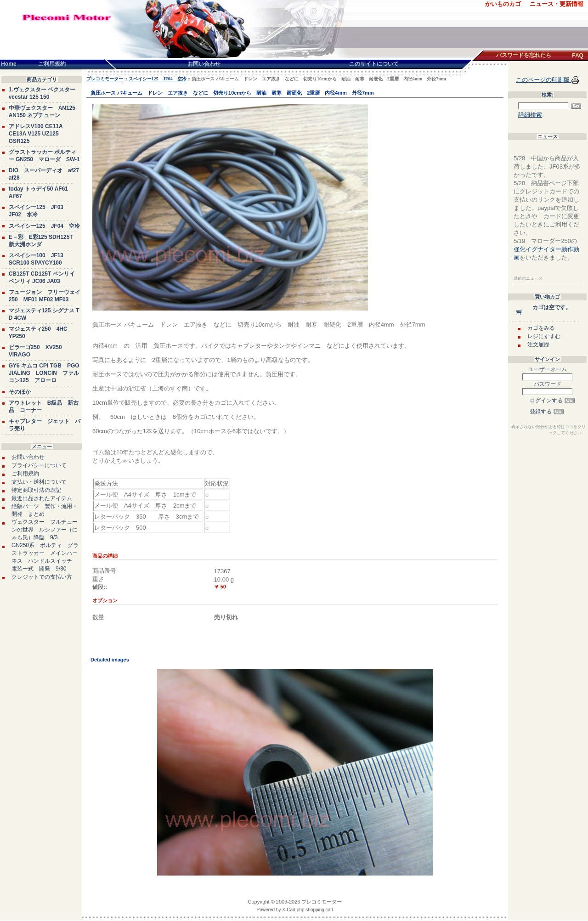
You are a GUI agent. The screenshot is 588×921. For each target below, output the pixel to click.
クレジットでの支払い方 (42, 577)
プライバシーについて (39, 465)
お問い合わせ (28, 457)
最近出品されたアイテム (42, 498)
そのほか (20, 392)
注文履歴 (538, 345)
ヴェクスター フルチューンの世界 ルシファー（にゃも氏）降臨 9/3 (45, 530)
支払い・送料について (39, 482)
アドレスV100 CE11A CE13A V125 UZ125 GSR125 (36, 134)
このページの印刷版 (544, 80)
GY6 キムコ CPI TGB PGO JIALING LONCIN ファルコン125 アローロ (44, 373)
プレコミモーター (105, 79)
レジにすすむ (544, 336)
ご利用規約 (25, 474)
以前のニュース (528, 278)
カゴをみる (541, 328)
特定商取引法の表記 (36, 490)
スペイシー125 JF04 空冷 (44, 226)
